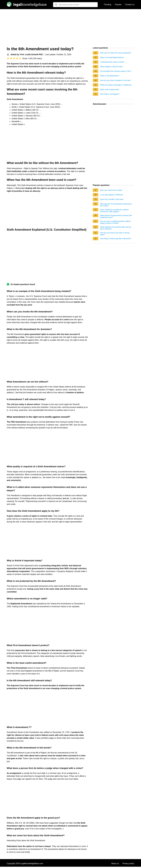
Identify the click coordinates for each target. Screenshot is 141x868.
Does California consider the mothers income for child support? (114, 211)
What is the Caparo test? (110, 89)
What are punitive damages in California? (116, 85)
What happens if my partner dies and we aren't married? (116, 228)
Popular (118, 5)
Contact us (130, 5)
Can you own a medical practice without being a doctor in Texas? (115, 222)
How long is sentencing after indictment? (116, 239)
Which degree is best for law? (111, 67)
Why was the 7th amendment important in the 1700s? (116, 205)
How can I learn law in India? (111, 190)
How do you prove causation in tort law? (115, 80)
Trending (107, 5)
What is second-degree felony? (112, 57)
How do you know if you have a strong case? (115, 234)
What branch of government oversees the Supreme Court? (116, 216)
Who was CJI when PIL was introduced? (116, 53)
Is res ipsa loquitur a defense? (112, 195)
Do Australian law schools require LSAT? (116, 71)
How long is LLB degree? (110, 94)
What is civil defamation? (110, 76)
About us (115, 863)
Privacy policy (128, 863)
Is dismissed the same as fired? (112, 62)
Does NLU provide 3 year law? (112, 199)
